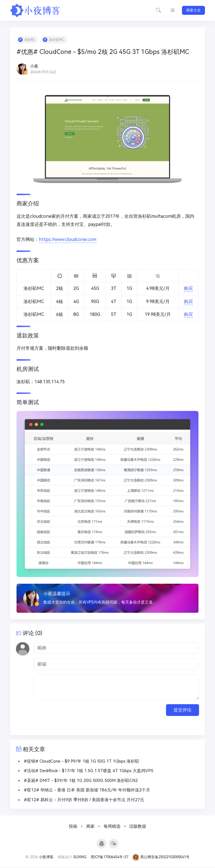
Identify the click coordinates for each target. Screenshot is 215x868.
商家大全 (193, 10)
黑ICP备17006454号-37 (109, 858)
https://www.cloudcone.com (68, 240)
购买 (188, 289)
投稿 (73, 827)
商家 (90, 827)
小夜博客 (46, 858)
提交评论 (183, 710)
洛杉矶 (30, 40)
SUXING (80, 858)
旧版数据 (138, 827)
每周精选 (112, 827)
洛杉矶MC (57, 40)
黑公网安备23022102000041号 (161, 858)
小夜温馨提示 (57, 593)
